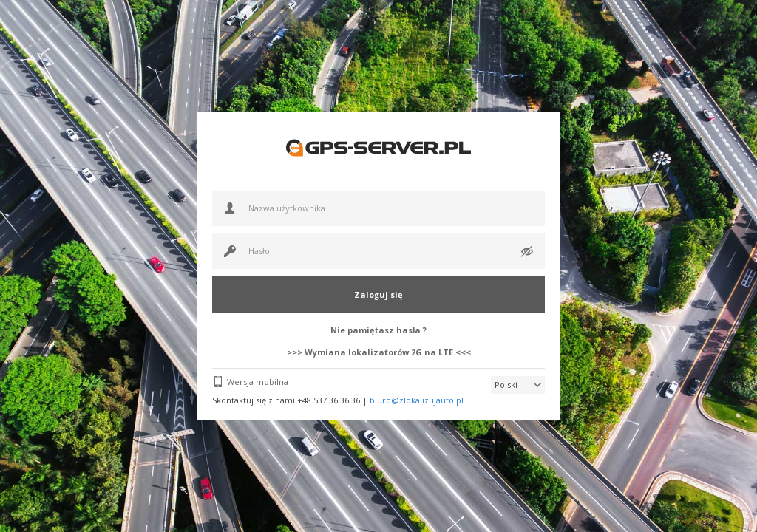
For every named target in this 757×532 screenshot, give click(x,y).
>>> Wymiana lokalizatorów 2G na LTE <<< (379, 352)
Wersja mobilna (258, 382)
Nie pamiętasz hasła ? (378, 330)
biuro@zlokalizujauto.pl (417, 400)
